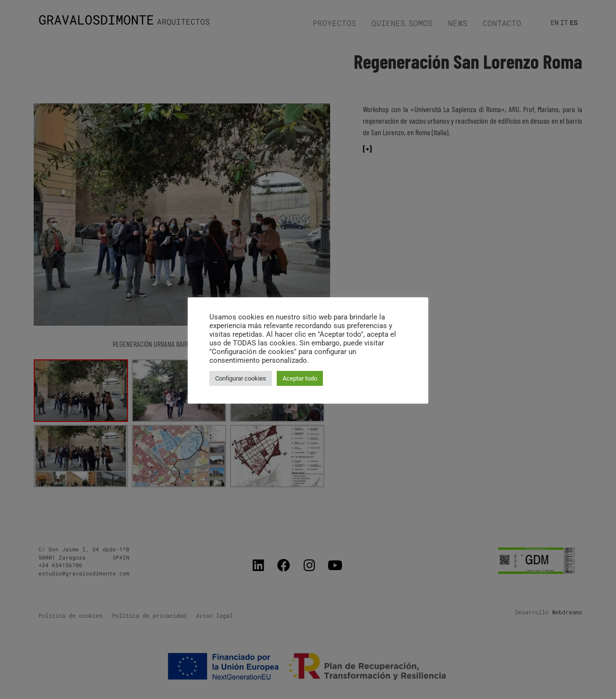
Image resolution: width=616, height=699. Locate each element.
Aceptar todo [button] (300, 378)
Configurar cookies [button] (241, 378)
